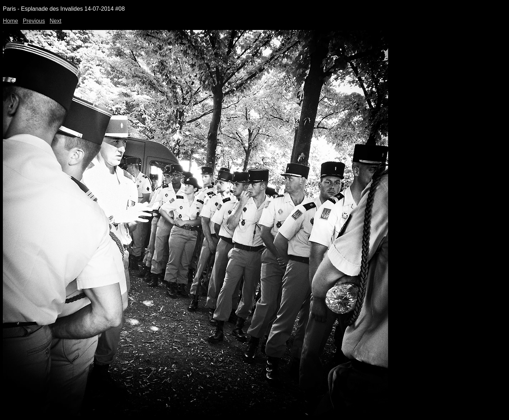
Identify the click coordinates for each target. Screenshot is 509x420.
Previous (34, 21)
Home (11, 21)
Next (56, 21)
